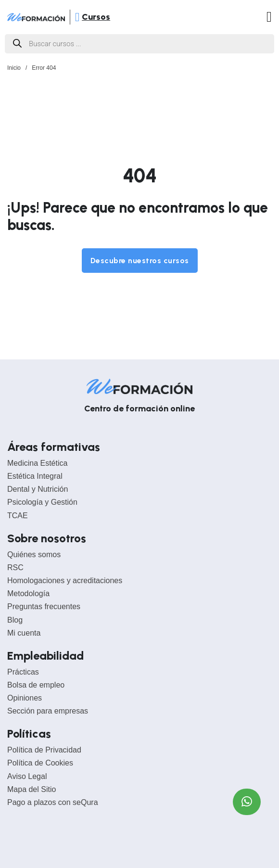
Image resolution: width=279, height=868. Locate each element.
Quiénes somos (34, 555)
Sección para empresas (48, 711)
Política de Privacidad (44, 750)
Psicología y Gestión (42, 502)
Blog (15, 620)
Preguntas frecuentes (44, 606)
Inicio (14, 68)
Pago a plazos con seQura (53, 802)
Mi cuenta (24, 633)
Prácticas (23, 672)
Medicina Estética (37, 463)
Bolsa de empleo (36, 685)
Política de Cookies (40, 763)
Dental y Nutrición (38, 489)
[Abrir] (77, 17)
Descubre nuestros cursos (140, 261)
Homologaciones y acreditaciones (65, 581)
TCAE (18, 516)
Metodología (28, 594)
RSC (15, 568)
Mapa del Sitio (32, 789)
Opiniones (25, 698)
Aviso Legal (27, 776)
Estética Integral (35, 476)
